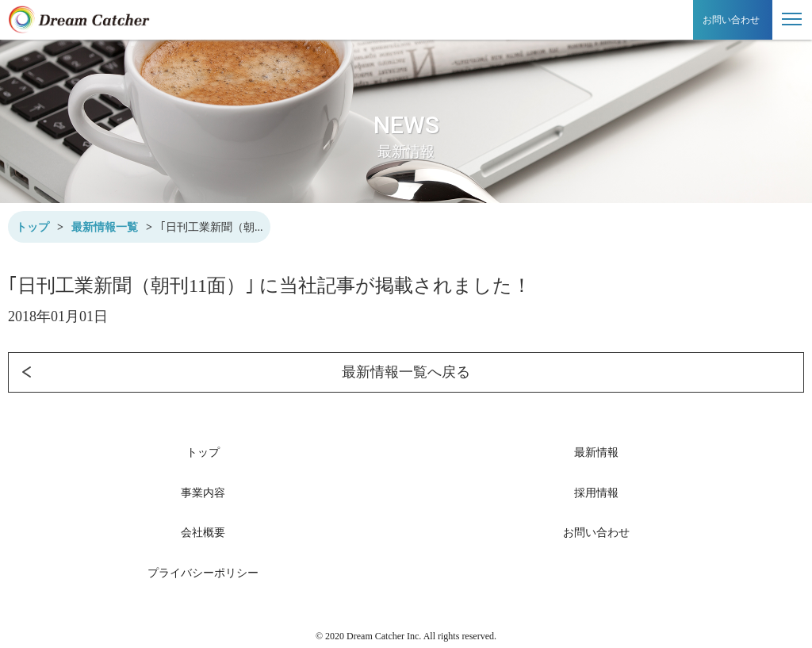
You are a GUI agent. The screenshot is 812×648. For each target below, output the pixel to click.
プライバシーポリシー (203, 573)
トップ (33, 227)
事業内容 (203, 493)
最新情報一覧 (105, 227)
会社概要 (203, 533)
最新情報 (596, 452)
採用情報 (596, 493)
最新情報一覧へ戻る (239, 373)
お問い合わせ (731, 20)
